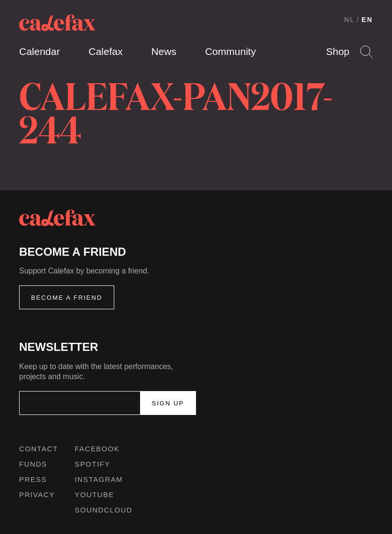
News (164, 51)
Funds (33, 464)
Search (366, 52)
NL (349, 20)
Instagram (99, 479)
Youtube (94, 495)
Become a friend (67, 298)
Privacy (37, 495)
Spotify (92, 464)
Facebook (97, 449)
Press (33, 479)
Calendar (39, 51)
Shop (338, 51)
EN (367, 20)
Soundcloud (103, 510)
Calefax (105, 51)
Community (230, 51)
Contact (38, 449)
